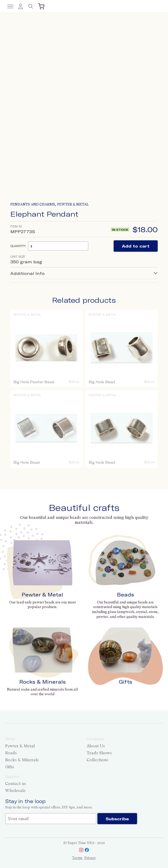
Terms (77, 858)
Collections (97, 760)
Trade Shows (99, 753)
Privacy (90, 858)
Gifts (125, 682)
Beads (125, 595)
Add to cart (136, 246)
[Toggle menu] (10, 6)
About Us (96, 746)
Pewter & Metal (73, 204)
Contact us (16, 784)
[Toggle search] (31, 6)
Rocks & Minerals (43, 682)
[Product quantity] (58, 246)
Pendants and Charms (33, 204)
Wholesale (15, 791)
